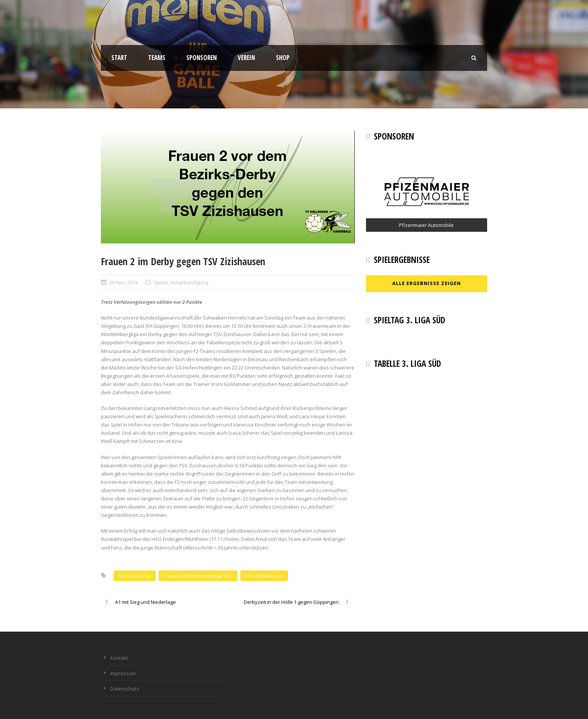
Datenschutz (125, 689)
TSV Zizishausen (264, 576)
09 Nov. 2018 (124, 282)
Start (119, 58)
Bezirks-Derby (135, 576)
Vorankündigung (189, 282)
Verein (246, 58)
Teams (157, 58)
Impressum (123, 673)
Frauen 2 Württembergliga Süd (198, 576)
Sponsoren (202, 58)
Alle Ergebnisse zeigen (427, 283)
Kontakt (119, 658)
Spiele (161, 282)
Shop (283, 58)
